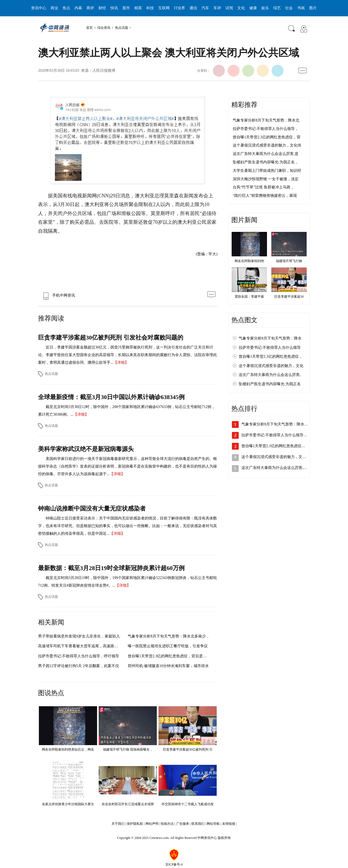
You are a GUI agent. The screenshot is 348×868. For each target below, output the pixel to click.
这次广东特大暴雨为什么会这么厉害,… (274, 468)
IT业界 (180, 8)
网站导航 (213, 824)
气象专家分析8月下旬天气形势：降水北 (266, 120)
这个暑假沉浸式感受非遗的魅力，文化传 (267, 145)
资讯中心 (39, 8)
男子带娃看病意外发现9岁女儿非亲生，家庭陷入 (79, 636)
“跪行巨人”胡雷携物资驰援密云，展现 (265, 196)
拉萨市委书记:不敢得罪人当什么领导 (270, 348)
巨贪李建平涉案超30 (289, 297)
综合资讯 (104, 28)
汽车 (205, 8)
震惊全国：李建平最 (249, 297)
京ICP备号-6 (174, 864)
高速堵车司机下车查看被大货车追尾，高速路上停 (80, 646)
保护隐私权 (135, 824)
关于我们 (118, 824)
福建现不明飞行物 (289, 261)
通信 (193, 8)
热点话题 (122, 28)
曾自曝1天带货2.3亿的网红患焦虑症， (271, 357)
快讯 (114, 8)
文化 (241, 8)
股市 (126, 8)
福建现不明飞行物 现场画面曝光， (128, 749)
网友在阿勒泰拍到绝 (249, 261)
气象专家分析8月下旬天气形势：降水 (270, 338)
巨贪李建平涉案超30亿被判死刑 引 (188, 749)
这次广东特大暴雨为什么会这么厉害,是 (266, 154)
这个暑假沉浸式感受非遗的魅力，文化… (276, 457)
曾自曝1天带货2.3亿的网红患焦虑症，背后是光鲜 (169, 656)
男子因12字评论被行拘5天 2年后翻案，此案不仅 (79, 666)
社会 (289, 8)
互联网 (164, 8)
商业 (54, 8)
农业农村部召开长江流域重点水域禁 (128, 804)
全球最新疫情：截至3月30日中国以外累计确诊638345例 (111, 397)
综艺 (277, 8)
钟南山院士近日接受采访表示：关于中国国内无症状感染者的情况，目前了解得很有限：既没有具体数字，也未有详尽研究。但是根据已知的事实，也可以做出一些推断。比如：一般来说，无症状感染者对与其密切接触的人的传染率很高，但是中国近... (128, 526)
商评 (90, 8)
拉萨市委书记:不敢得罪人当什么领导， (266, 129)
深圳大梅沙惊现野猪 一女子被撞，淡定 (266, 179)
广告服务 (183, 824)
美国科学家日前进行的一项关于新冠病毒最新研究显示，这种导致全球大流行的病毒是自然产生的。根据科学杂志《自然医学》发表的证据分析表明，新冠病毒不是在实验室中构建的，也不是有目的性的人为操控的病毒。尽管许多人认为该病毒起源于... (128, 466)
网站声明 (152, 824)
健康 (253, 8)
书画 (301, 8)
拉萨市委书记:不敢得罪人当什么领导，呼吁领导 (79, 656)
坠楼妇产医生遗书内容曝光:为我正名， (266, 162)
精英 (138, 8)
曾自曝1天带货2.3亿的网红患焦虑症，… (275, 446)
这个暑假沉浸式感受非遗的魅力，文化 (271, 366)
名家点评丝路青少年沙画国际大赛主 (68, 804)
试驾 (229, 8)
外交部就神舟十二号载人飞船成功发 (188, 804)
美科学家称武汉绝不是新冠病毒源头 (86, 449)
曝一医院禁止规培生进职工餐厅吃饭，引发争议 (168, 646)
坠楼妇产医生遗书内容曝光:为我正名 (270, 384)
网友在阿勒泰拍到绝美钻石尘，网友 (68, 749)
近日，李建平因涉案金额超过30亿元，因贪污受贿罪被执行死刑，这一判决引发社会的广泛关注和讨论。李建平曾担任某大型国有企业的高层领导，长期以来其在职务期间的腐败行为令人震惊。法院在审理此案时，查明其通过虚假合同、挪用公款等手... (128, 355)
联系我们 (198, 824)
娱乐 (265, 8)
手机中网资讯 (58, 295)
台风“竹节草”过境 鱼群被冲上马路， (263, 187)
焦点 (66, 8)
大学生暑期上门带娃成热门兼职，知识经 (267, 171)
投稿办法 (167, 824)
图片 (313, 8)
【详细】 (121, 363)
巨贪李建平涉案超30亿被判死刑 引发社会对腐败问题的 (111, 337)
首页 (89, 28)
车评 (217, 8)
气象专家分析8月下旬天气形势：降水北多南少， (169, 636)
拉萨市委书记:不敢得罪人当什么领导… (274, 435)
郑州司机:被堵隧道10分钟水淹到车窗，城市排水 (168, 666)
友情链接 (229, 824)
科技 (150, 8)
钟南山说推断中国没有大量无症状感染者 (92, 508)
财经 (102, 8)
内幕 (78, 8)
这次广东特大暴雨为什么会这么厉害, (270, 375)
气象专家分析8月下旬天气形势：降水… (275, 424)
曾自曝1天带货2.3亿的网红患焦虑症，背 (267, 137)
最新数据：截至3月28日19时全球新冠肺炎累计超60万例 (111, 568)
